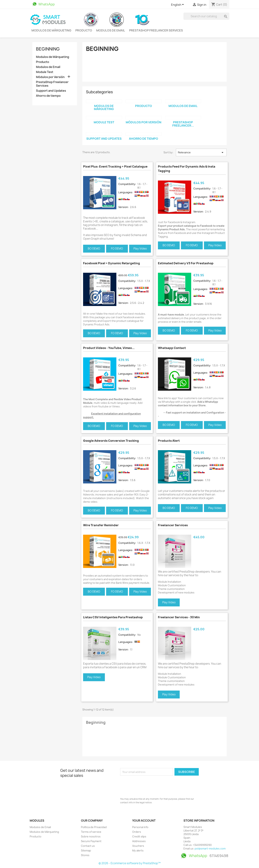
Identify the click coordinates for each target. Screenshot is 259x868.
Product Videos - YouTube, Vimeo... (109, 348)
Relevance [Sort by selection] (201, 152)
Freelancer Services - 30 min (179, 617)
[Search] (206, 16)
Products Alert (169, 441)
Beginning (48, 49)
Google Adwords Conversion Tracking (111, 441)
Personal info (140, 827)
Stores (85, 855)
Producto (84, 30)
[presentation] (147, 785)
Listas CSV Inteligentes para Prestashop (113, 617)
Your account (144, 821)
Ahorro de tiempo (48, 96)
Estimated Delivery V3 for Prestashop (186, 263)
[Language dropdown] (178, 5)
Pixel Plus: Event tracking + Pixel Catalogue (115, 166)
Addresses (139, 841)
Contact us (88, 846)
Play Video (140, 249)
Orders (137, 832)
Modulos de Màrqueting (51, 30)
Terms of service (91, 832)
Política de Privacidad (94, 827)
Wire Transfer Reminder (101, 525)
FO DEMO (117, 249)
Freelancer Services (173, 525)
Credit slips (139, 836)
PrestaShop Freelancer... (183, 124)
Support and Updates (51, 91)
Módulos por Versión (50, 77)
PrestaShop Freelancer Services (156, 30)
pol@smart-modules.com (210, 848)
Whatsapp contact (172, 348)
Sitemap (86, 850)
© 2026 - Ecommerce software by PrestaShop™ (130, 863)
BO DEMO (94, 249)
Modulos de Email (111, 30)
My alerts (138, 850)
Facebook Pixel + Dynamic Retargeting (112, 263)
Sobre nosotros (91, 836)
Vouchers (138, 846)
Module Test (45, 72)
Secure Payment (91, 841)
